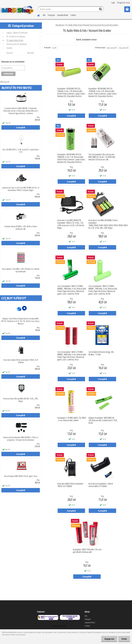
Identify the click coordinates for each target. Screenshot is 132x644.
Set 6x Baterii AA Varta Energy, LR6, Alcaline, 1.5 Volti (101, 353)
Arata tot (10, 53)
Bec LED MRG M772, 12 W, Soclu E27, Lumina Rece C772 (21, 151)
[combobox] (112, 48)
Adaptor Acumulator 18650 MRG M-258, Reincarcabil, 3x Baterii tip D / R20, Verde (103, 420)
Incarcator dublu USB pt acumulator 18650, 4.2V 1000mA (21, 361)
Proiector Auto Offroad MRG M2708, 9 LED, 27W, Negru (21, 400)
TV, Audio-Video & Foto (74, 25)
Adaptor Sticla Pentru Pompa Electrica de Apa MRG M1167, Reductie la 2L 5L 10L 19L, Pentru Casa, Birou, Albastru (21, 321)
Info (44, 15)
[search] (101, 10)
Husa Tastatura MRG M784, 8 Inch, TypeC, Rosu (21, 476)
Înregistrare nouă (123, 3)
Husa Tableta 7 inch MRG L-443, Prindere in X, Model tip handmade (21, 270)
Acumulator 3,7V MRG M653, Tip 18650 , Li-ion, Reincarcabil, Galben (72, 419)
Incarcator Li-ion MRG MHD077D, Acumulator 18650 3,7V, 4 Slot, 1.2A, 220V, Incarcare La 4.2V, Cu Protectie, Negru (71, 222)
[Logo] (17, 9)
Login (113, 3)
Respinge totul (109, 639)
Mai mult (30, 53)
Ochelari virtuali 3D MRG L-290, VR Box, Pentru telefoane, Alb (21, 228)
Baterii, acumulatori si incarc (86, 40)
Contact (73, 15)
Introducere (60, 25)
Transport (51, 15)
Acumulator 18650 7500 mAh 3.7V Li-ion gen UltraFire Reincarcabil (87, 551)
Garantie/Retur (63, 15)
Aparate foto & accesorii (92, 25)
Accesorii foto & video (110, 25)
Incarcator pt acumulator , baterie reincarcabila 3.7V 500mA (101, 485)
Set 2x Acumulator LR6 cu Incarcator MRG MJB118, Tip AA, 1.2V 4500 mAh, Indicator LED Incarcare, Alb (102, 156)
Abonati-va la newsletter (13, 62)
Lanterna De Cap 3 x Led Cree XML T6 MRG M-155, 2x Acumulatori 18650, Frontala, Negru (21, 189)
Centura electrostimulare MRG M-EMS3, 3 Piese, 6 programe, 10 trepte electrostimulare (21, 439)
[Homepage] (37, 15)
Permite (124, 639)
